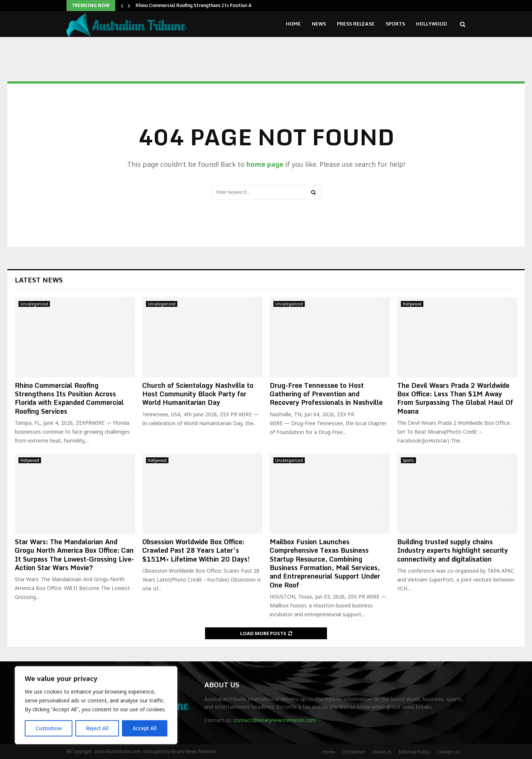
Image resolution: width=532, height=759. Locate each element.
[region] (96, 705)
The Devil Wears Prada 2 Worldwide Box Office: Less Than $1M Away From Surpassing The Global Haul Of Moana (455, 398)
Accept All (145, 728)
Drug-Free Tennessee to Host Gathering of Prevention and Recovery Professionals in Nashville (326, 394)
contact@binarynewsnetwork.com (275, 720)
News (319, 24)
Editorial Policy (414, 752)
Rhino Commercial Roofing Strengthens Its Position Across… (201, 5)
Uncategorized (34, 304)
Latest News (39, 280)
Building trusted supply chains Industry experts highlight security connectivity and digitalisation (453, 550)
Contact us (448, 752)
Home (293, 24)
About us (382, 752)
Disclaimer (354, 752)
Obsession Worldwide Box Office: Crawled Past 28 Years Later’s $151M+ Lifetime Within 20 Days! (196, 550)
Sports (395, 24)
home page (265, 164)
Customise (49, 728)
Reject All (97, 728)
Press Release (356, 24)
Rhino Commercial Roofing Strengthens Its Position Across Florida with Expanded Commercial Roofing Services (69, 398)
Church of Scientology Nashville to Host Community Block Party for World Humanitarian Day (198, 394)
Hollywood (432, 24)
